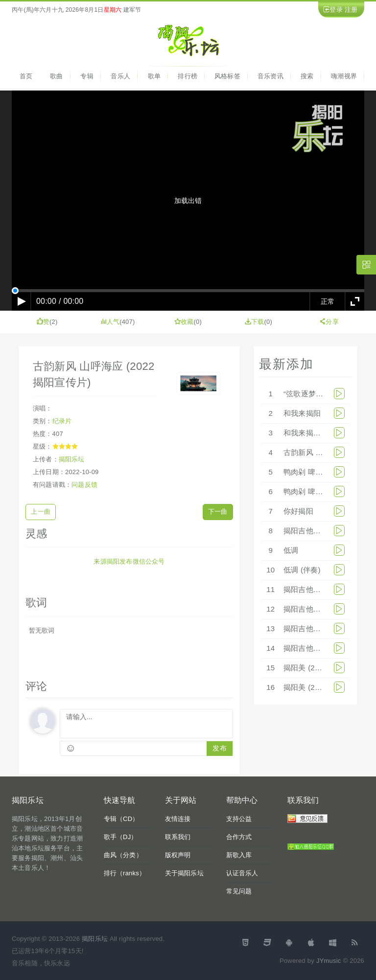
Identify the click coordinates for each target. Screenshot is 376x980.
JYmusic (329, 961)
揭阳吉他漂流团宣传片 (321, 648)
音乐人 (120, 76)
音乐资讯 (270, 76)
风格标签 (227, 76)
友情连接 (178, 819)
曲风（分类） (123, 855)
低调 (291, 550)
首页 (26, 76)
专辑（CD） (121, 819)
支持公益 (239, 819)
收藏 (184, 322)
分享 (329, 322)
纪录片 (62, 421)
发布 (219, 748)
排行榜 (188, 76)
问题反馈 (84, 485)
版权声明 (178, 855)
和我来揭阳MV (308, 433)
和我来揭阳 (302, 413)
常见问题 (239, 891)
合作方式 (239, 837)
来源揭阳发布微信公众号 (129, 561)
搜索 (307, 76)
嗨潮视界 (344, 76)
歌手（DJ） (121, 837)
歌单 (154, 76)
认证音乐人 (242, 873)
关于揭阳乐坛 (184, 873)
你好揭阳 (298, 511)
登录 (336, 10)
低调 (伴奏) (302, 570)
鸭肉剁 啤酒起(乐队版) (321, 472)
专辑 (87, 76)
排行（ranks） (125, 873)
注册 (351, 10)
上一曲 (41, 512)
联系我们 (178, 837)
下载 (255, 322)
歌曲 (56, 76)
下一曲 (218, 512)
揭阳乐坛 (72, 459)
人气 (110, 322)
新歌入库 (239, 855)
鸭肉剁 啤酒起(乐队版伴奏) (328, 491)
